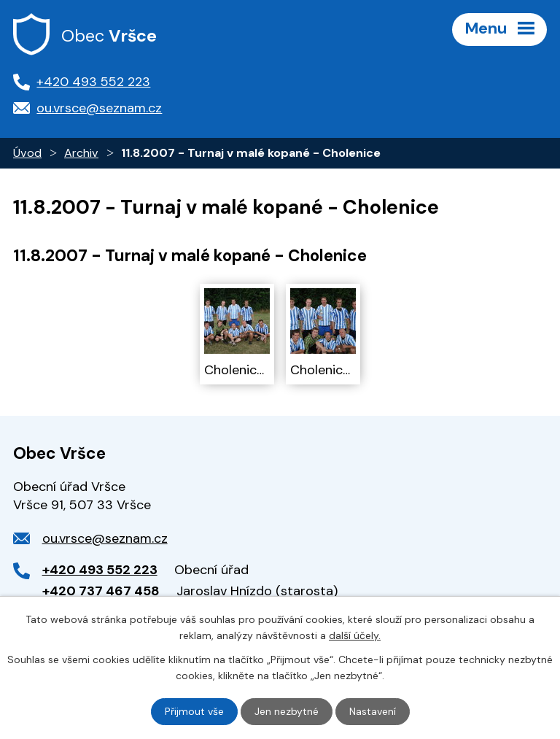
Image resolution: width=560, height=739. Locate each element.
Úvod (27, 153)
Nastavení (373, 711)
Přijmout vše (194, 711)
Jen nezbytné (287, 711)
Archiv (81, 153)
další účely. (355, 635)
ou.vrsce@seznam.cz (105, 538)
